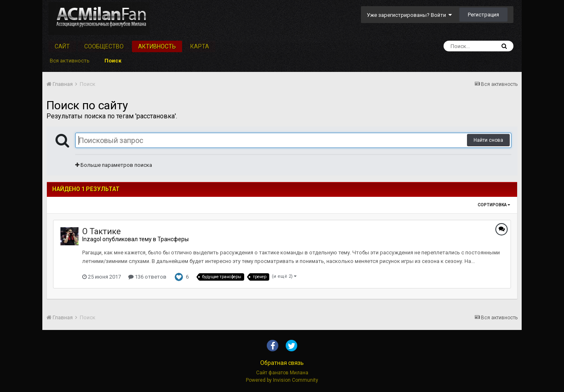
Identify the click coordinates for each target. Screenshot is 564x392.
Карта (200, 46)
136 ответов (147, 277)
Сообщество (104, 46)
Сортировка (494, 205)
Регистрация (483, 15)
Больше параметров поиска (114, 165)
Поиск (113, 61)
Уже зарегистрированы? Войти (409, 15)
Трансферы (173, 239)
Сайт (62, 46)
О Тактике (102, 231)
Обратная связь (282, 363)
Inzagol (92, 239)
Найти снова (488, 140)
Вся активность (70, 61)
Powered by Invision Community (282, 380)
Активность (157, 46)
